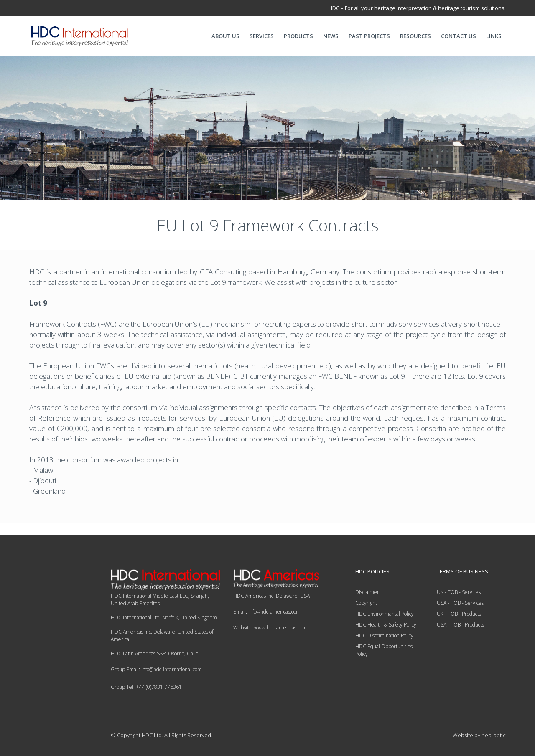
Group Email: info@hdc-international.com (156, 669)
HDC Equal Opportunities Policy (384, 650)
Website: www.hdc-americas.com (270, 628)
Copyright (366, 603)
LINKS (494, 36)
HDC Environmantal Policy (385, 614)
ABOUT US (225, 36)
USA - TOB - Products (460, 625)
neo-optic (494, 735)
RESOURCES (415, 36)
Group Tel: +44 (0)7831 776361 (146, 687)
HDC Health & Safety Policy (386, 625)
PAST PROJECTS (369, 36)
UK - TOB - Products (459, 614)
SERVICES (262, 36)
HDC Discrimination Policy (384, 635)
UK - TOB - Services (459, 592)
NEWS (331, 36)
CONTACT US (459, 36)
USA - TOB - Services (460, 603)
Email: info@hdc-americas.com (267, 612)
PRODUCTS (298, 36)
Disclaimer (367, 592)
